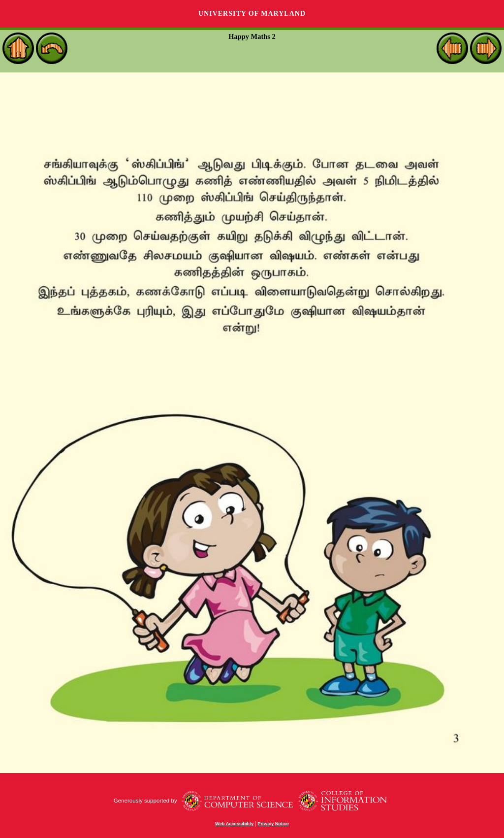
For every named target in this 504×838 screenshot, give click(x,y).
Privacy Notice (273, 824)
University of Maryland (252, 14)
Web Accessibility (234, 824)
